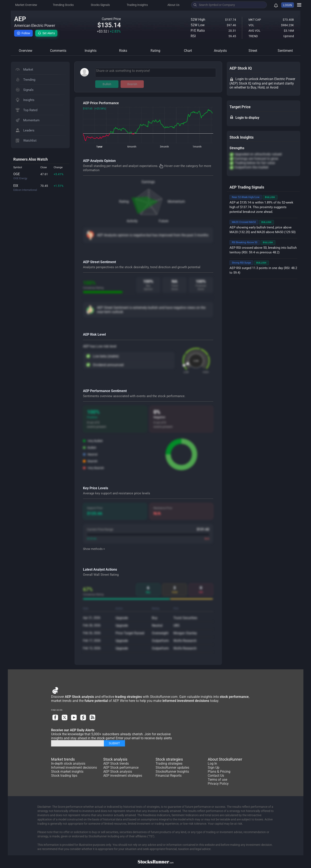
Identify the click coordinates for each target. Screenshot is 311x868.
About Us (173, 5)
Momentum (176, 202)
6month (132, 147)
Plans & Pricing (219, 772)
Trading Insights (137, 5)
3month (164, 147)
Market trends (63, 759)
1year (99, 147)
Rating (124, 202)
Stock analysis (115, 759)
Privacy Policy (218, 784)
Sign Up (214, 768)
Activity (132, 221)
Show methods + (94, 549)
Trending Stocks (63, 5)
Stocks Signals (100, 5)
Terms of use (217, 780)
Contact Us (216, 776)
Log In (212, 763)
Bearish (132, 84)
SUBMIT (114, 743)
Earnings (148, 182)
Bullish (107, 84)
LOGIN (288, 5)
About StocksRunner (225, 759)
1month (197, 147)
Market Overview (26, 5)
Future (164, 221)
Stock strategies (169, 759)
